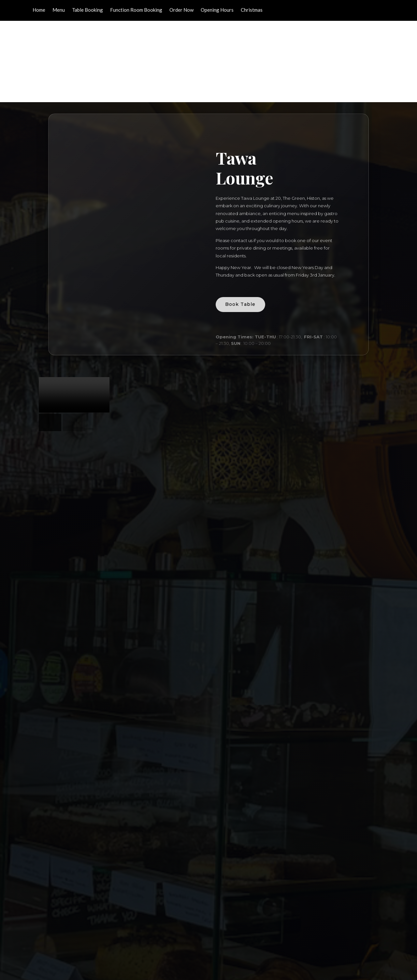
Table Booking (87, 10)
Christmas (252, 10)
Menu (59, 10)
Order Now (181, 10)
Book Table (244, 225)
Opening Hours (217, 10)
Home (39, 10)
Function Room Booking (136, 10)
